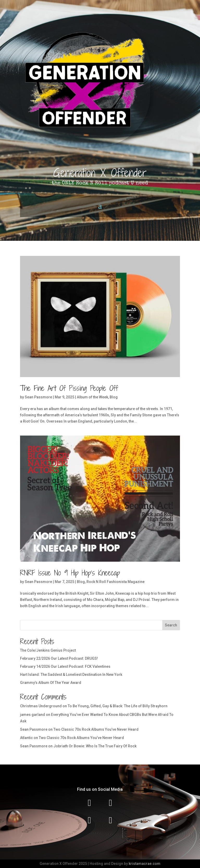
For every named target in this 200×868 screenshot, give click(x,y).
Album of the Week (92, 397)
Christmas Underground (41, 706)
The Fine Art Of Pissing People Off (69, 388)
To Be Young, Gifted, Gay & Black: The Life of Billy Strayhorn (118, 706)
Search (171, 625)
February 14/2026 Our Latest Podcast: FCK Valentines (65, 666)
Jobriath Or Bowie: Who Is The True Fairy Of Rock (95, 746)
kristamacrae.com (145, 864)
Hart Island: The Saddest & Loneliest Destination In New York (71, 675)
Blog (114, 397)
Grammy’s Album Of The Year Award (51, 683)
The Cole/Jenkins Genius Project (48, 650)
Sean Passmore (38, 397)
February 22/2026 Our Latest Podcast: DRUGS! (59, 658)
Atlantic (26, 738)
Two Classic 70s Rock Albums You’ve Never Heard (96, 729)
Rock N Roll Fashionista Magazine (115, 582)
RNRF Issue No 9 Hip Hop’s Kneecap (70, 573)
